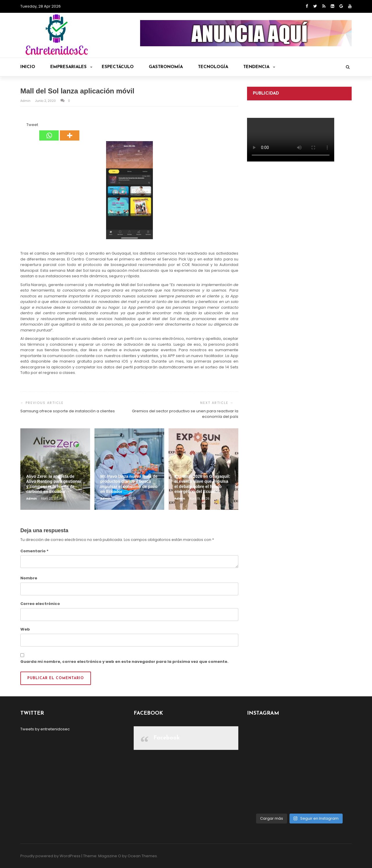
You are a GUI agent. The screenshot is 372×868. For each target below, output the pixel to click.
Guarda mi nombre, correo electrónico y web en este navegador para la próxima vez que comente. (124, 662)
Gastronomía (166, 67)
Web (25, 629)
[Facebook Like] (23, 126)
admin (26, 101)
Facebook (167, 738)
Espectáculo (118, 67)
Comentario (34, 551)
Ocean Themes (142, 856)
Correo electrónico (40, 604)
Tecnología (213, 67)
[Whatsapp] (49, 131)
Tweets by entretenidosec (45, 729)
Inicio (28, 67)
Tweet (32, 125)
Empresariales (71, 67)
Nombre (29, 578)
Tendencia (259, 67)
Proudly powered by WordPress (50, 856)
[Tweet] (25, 126)
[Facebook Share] (21, 126)
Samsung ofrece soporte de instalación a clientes (68, 411)
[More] (70, 131)
